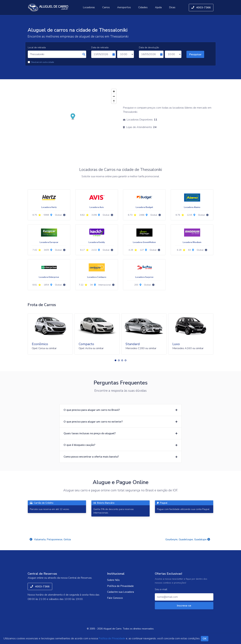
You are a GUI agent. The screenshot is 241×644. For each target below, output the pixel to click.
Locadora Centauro (97, 277)
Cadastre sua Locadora (120, 592)
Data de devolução (149, 47)
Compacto (86, 344)
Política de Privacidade (120, 586)
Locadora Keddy (97, 242)
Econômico (40, 344)
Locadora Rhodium (192, 242)
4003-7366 (201, 8)
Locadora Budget (144, 207)
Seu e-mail (161, 589)
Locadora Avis (97, 207)
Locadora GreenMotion (144, 242)
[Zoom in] (114, 91)
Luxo (176, 344)
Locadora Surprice (144, 277)
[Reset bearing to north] (114, 101)
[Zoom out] (114, 96)
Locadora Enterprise (49, 277)
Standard (133, 344)
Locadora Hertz (49, 207)
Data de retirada (100, 47)
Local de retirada (37, 47)
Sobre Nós (113, 580)
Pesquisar (195, 54)
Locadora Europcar (49, 242)
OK (205, 639)
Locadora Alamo (192, 207)
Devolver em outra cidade (43, 62)
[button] (115, 360)
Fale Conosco (115, 598)
